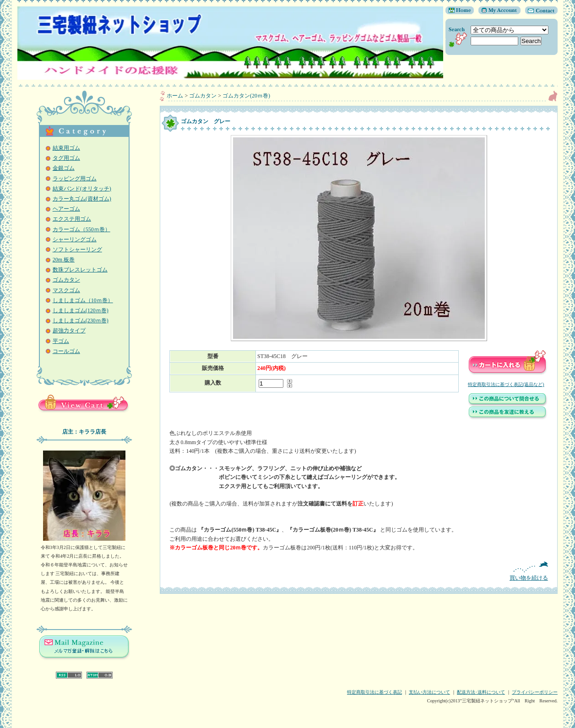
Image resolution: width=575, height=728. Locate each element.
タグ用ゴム (66, 158)
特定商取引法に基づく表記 (374, 692)
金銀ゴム (64, 168)
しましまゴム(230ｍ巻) (81, 321)
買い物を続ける (359, 571)
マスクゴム (66, 290)
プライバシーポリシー (535, 692)
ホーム (175, 96)
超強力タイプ (69, 331)
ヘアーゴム (66, 209)
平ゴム (61, 341)
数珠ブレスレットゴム (80, 270)
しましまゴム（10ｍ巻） (83, 300)
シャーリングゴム (75, 239)
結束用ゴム (66, 148)
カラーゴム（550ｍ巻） (81, 229)
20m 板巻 (64, 260)
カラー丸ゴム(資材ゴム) (82, 199)
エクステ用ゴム (72, 219)
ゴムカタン (66, 280)
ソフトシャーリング (77, 250)
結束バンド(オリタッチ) (82, 189)
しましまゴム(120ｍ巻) (81, 310)
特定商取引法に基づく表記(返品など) (506, 384)
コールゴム (66, 351)
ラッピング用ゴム (75, 179)
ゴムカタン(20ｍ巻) (246, 96)
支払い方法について (429, 692)
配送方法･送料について (481, 692)
